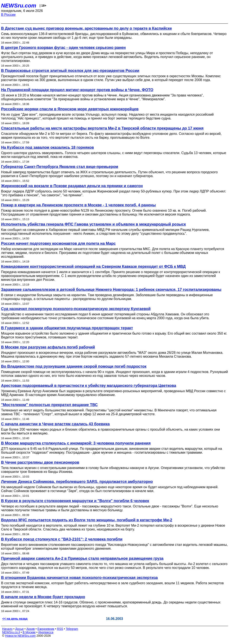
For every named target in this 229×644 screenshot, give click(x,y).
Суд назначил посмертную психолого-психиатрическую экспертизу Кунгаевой (76, 309)
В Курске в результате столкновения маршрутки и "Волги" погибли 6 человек (75, 501)
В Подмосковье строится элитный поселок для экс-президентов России (70, 71)
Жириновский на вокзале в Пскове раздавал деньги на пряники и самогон (72, 186)
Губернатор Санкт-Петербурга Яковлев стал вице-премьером (60, 167)
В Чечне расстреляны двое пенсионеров (40, 462)
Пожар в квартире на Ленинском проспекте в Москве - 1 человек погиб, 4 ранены (78, 205)
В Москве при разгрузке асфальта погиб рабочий (48, 347)
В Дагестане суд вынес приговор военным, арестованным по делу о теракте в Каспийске (86, 28)
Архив (31, 629)
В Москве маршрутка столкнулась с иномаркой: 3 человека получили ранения (76, 443)
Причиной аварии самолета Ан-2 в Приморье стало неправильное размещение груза (82, 558)
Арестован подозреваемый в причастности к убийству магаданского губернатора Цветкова (89, 386)
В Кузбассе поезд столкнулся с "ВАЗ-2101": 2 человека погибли (62, 539)
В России (8, 15)
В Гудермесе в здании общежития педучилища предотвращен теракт (67, 328)
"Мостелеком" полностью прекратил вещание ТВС (49, 405)
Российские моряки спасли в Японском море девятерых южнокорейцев (70, 109)
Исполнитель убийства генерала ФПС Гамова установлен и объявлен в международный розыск (93, 224)
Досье (19, 629)
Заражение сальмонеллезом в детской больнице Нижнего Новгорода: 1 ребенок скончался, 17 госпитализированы (111, 290)
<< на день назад (15, 619)
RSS (60, 629)
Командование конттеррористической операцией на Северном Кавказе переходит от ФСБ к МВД (93, 267)
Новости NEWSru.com (20, 636)
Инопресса (46, 632)
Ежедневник (46, 629)
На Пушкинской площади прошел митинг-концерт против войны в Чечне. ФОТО (77, 90)
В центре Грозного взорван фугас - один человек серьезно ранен (63, 48)
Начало (7, 629)
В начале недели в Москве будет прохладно (43, 597)
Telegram (72, 629)
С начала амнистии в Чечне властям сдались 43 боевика (55, 424)
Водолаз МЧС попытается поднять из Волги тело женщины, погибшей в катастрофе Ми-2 (87, 520)
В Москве (29, 632)
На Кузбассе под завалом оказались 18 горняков (47, 147)
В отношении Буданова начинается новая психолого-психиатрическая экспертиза (79, 578)
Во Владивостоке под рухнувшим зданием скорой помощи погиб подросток (74, 366)
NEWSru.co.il (11, 632)
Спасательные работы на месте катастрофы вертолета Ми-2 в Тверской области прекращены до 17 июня (102, 128)
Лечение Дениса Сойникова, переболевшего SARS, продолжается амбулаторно (77, 482)
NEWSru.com (19, 6)
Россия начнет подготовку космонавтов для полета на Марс (58, 243)
